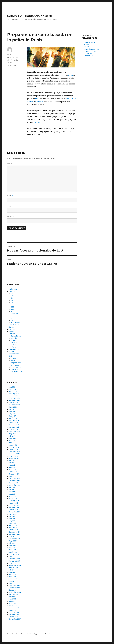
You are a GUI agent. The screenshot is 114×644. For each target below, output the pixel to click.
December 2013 (14, 452)
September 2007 (15, 619)
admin (9, 54)
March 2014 (13, 445)
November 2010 (14, 534)
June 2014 (12, 438)
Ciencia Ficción (12, 60)
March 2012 (13, 499)
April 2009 (13, 577)
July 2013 (12, 463)
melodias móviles (90, 51)
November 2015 (14, 400)
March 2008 (13, 606)
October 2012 (13, 483)
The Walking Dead (17, 372)
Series (11, 356)
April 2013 (12, 470)
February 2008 (14, 608)
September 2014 (15, 432)
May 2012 (12, 494)
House (13, 361)
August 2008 (13, 595)
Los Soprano (15, 365)
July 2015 (12, 409)
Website (11, 217)
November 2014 (14, 427)
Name (10, 196)
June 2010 (12, 545)
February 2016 (14, 394)
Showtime (14, 314)
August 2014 (13, 434)
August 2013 (13, 461)
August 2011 (13, 514)
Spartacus (14, 369)
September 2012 (15, 485)
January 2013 (13, 476)
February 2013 (14, 474)
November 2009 (14, 561)
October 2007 (14, 617)
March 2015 (13, 418)
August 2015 (13, 407)
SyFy (12, 318)
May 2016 (12, 387)
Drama (13, 340)
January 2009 (14, 583)
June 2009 (12, 572)
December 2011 (14, 505)
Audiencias (13, 289)
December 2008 (15, 586)
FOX (12, 303)
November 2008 (14, 588)
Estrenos (12, 329)
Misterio (14, 345)
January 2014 (13, 450)
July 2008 (12, 597)
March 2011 (13, 525)
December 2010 (14, 532)
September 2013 (15, 458)
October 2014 (13, 429)
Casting (12, 327)
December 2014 (14, 425)
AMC (12, 296)
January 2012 (13, 503)
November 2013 (14, 454)
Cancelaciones (14, 325)
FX (12, 305)
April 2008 (13, 603)
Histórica (14, 343)
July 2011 (12, 516)
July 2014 (12, 436)
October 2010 (13, 537)
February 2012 (14, 501)
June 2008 (12, 599)
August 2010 (13, 541)
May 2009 (12, 574)
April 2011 (12, 523)
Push (70, 75)
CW (12, 300)
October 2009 (14, 563)
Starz (13, 316)
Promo (11, 352)
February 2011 (14, 528)
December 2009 (15, 559)
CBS (12, 298)
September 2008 (15, 592)
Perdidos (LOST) (16, 367)
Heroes (10, 62)
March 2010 (13, 552)
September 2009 (15, 566)
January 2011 (13, 530)
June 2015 (12, 412)
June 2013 (12, 465)
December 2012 (14, 479)
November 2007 (14, 615)
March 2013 (13, 472)
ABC (12, 294)
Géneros (12, 334)
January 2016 (13, 396)
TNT (12, 320)
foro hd (86, 47)
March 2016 (13, 391)
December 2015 (14, 398)
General (12, 332)
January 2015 (13, 423)
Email (10, 206)
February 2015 (14, 420)
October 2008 (14, 590)
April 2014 (12, 443)
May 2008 (12, 601)
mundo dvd (88, 54)
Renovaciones (14, 354)
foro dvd (87, 45)
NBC (12, 309)
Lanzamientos (14, 349)
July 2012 (12, 490)
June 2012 (12, 492)
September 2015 (15, 405)
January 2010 (13, 557)
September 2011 (14, 512)
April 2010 (12, 550)
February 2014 (14, 447)
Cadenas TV (13, 291)
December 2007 (14, 612)
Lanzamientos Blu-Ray (92, 49)
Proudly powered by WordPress (41, 634)
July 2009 (12, 570)
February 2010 (14, 554)
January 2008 (14, 610)
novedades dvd (89, 56)
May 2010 (12, 548)
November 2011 (14, 508)
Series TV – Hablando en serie (30, 16)
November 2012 (14, 481)
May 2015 (12, 414)
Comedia (14, 338)
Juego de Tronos (16, 363)
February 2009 (14, 581)
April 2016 (12, 389)
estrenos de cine (89, 42)
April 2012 (12, 496)
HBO (12, 307)
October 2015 (13, 403)
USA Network (15, 323)
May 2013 (12, 467)
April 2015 (12, 416)
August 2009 (13, 568)
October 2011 (13, 510)
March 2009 (13, 579)
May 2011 (12, 521)
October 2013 (13, 456)
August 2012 (13, 487)
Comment (11, 164)
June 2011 (12, 519)
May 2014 (12, 441)
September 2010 (15, 539)
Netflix (13, 311)
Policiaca (14, 347)
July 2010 (12, 543)
